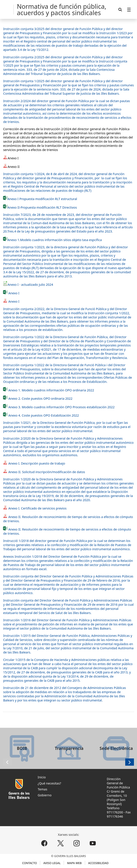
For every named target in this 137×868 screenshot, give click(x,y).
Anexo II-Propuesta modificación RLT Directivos (40, 207)
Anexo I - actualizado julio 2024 (30, 285)
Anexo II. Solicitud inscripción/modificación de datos (44, 472)
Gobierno (45, 795)
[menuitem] (129, 10)
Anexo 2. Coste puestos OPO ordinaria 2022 (40, 398)
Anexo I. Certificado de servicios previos (35, 508)
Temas (43, 789)
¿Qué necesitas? (49, 783)
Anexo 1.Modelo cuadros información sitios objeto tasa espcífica (55, 240)
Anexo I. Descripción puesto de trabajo (34, 463)
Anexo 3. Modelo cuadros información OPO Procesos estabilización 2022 (61, 407)
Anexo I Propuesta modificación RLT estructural (40, 199)
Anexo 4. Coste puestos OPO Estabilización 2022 (44, 415)
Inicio (42, 777)
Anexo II (13, 167)
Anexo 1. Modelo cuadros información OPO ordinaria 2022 (51, 390)
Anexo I (13, 158)
